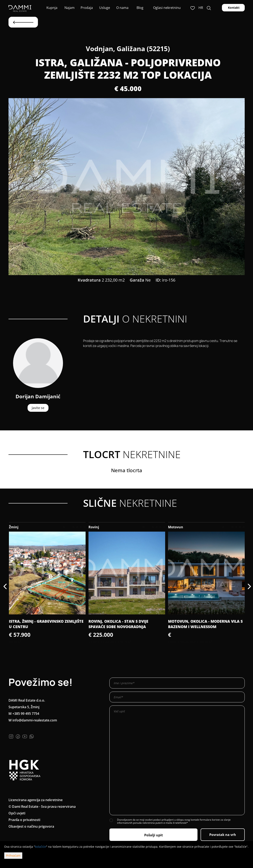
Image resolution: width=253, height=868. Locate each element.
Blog (140, 8)
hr (201, 8)
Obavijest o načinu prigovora (31, 826)
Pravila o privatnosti (24, 820)
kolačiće (41, 847)
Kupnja (51, 8)
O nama (122, 8)
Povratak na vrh (223, 835)
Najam (69, 8)
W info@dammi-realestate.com (33, 720)
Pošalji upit (154, 835)
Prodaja (87, 8)
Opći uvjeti (17, 813)
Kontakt (233, 8)
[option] (127, 187)
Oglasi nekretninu (167, 8)
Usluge (104, 8)
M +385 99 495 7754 (24, 714)
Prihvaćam (13, 855)
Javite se (38, 408)
